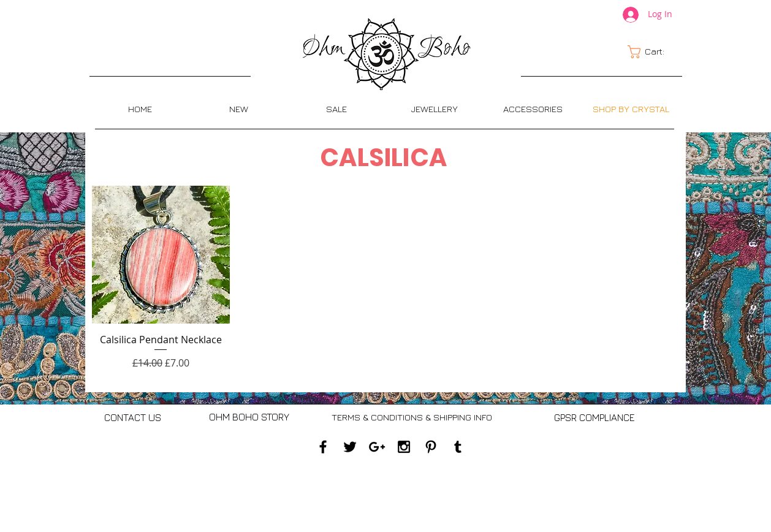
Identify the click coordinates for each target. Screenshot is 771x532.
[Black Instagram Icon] (404, 447)
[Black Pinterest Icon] (431, 447)
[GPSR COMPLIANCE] (594, 417)
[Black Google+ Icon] (377, 447)
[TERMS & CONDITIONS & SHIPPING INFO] (412, 417)
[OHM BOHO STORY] (249, 417)
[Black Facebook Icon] (323, 447)
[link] (653, 52)
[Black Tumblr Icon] (458, 447)
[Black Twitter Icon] (350, 447)
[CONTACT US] (133, 418)
